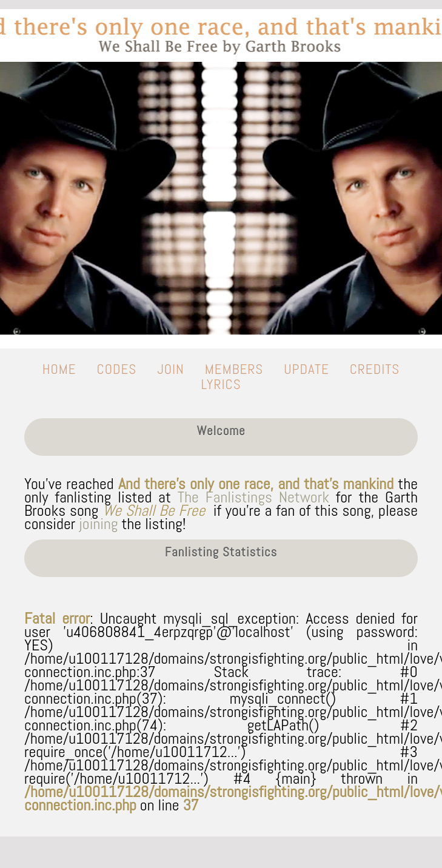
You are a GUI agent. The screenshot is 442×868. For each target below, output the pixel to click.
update (306, 369)
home (59, 369)
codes (117, 369)
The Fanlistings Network (253, 497)
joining (98, 524)
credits (375, 369)
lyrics (221, 384)
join (171, 369)
